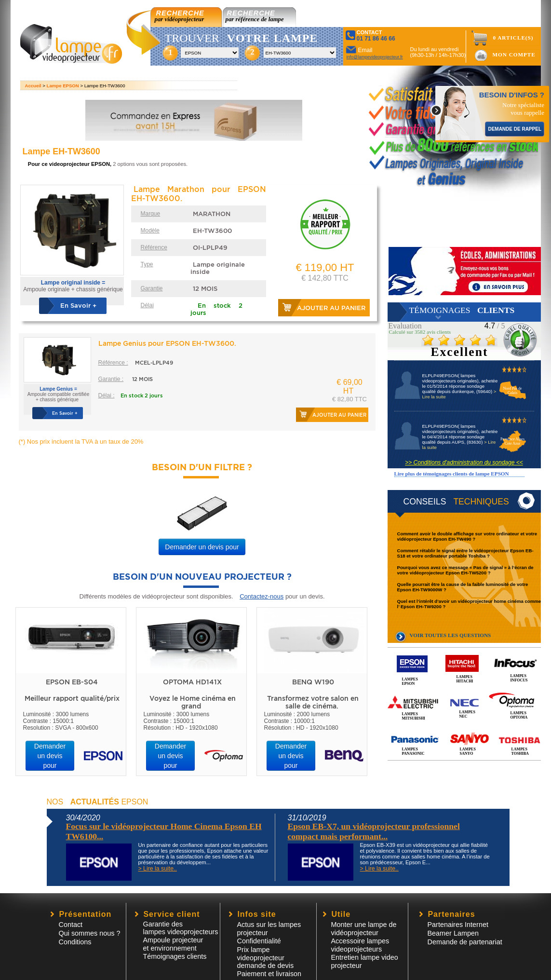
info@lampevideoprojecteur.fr (375, 57)
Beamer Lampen (453, 933)
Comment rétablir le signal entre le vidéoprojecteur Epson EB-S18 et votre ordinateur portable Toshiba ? (465, 553)
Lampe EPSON (63, 86)
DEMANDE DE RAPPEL (515, 129)
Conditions (75, 942)
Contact (71, 925)
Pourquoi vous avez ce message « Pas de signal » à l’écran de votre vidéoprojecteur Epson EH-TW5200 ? (465, 570)
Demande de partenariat (465, 942)
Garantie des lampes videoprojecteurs (181, 928)
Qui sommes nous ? (90, 933)
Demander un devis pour (202, 547)
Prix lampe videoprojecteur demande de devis (266, 958)
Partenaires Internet (458, 925)
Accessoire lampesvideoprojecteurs (360, 945)
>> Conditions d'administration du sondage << (464, 463)
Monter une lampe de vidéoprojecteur (364, 929)
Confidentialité (259, 941)
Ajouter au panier (331, 308)
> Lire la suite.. (158, 869)
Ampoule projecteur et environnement (173, 944)
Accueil (33, 86)
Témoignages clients (175, 956)
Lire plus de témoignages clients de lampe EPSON (452, 474)
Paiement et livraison (269, 974)
